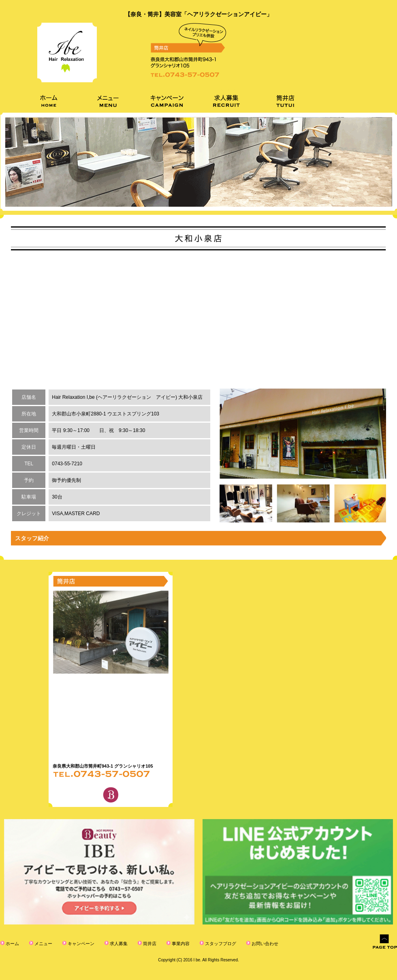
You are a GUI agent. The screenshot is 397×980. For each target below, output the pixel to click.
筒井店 (149, 944)
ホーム (12, 944)
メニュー (43, 944)
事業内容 (180, 944)
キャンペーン (80, 944)
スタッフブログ (220, 944)
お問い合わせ (264, 944)
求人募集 (118, 944)
